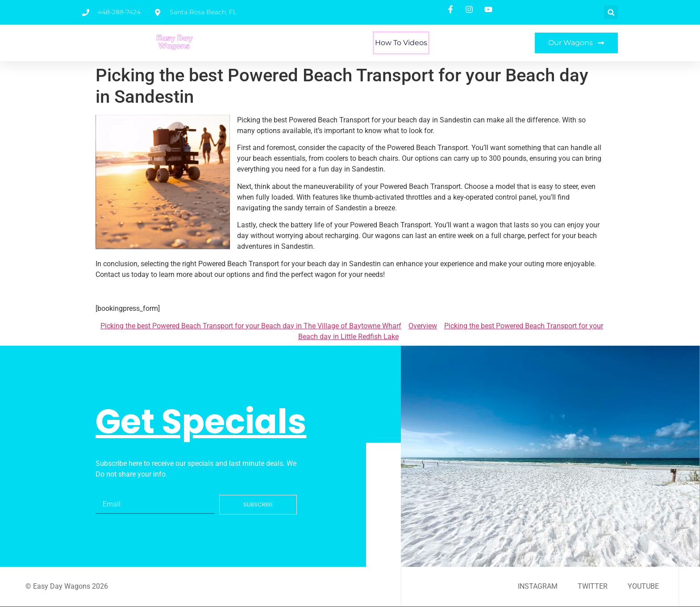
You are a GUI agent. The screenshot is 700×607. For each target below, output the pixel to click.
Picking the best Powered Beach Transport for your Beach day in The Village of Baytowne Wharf (251, 326)
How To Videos (401, 43)
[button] (611, 12)
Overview (423, 326)
